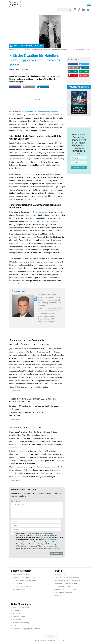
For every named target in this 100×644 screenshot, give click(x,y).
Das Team (16, 614)
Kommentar (16, 501)
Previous (70, 102)
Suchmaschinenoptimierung (48, 221)
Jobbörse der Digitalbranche (66, 589)
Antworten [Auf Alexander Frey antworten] (14, 391)
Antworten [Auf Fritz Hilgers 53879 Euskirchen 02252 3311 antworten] (14, 419)
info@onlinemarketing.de (49, 540)
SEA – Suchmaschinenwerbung (24, 580)
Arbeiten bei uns (19, 617)
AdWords (56, 159)
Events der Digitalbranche (65, 592)
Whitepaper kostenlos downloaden (68, 580)
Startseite (13, 50)
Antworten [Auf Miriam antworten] (14, 480)
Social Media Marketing (21, 574)
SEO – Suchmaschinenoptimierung (26, 577)
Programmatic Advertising (22, 587)
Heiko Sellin (21, 291)
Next (87, 102)
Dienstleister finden (62, 587)
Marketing (48, 115)
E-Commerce (17, 583)
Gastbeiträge (17, 611)
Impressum (17, 620)
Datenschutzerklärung (52, 548)
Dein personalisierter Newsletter (67, 577)
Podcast (58, 595)
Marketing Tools (19, 589)
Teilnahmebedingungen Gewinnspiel (27, 629)
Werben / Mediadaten (21, 608)
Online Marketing (40, 212)
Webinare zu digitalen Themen (67, 583)
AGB (14, 626)
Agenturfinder (60, 574)
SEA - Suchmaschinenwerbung (30, 50)
